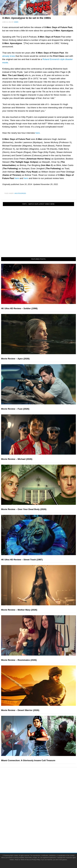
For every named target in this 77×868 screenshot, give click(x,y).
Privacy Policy (36, 860)
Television (43, 811)
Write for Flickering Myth (43, 841)
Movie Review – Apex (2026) (15, 359)
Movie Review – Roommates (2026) (19, 660)
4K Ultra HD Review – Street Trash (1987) (22, 560)
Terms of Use (25, 860)
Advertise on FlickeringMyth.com (43, 837)
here (38, 133)
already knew (9, 56)
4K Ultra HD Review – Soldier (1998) (19, 308)
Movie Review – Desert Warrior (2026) (20, 710)
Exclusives (43, 799)
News (43, 780)
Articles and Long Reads (43, 792)
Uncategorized (20, 193)
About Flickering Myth (43, 833)
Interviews (43, 795)
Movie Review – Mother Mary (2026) (19, 610)
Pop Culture (43, 803)
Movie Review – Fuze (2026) (15, 409)
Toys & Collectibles (43, 822)
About (43, 830)
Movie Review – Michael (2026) (17, 459)
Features (43, 788)
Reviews (43, 784)
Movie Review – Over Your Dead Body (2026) (24, 509)
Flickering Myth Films (43, 826)
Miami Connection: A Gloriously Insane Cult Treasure (28, 760)
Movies (43, 807)
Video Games (43, 818)
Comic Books (43, 814)
